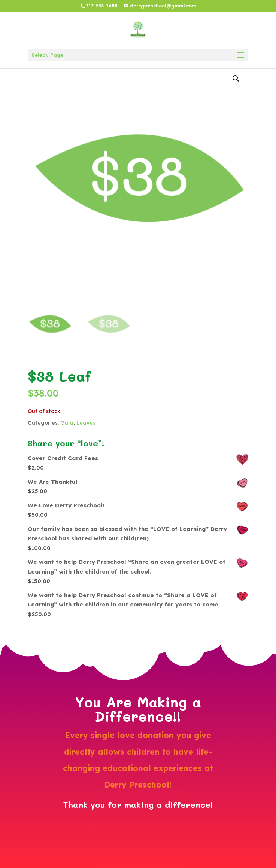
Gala (67, 423)
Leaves (86, 423)
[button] (236, 79)
